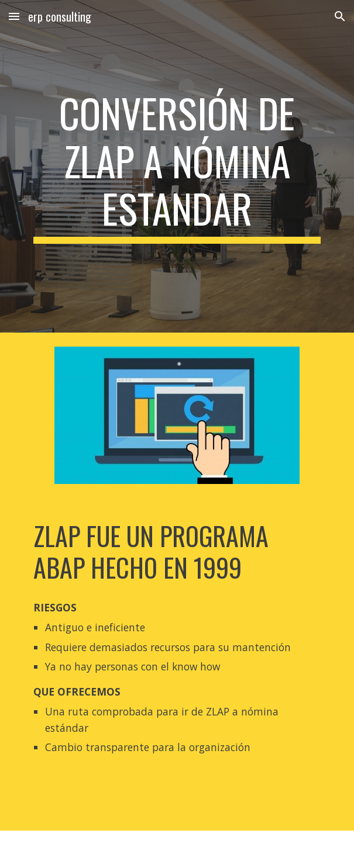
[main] (177, 166)
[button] (14, 16)
